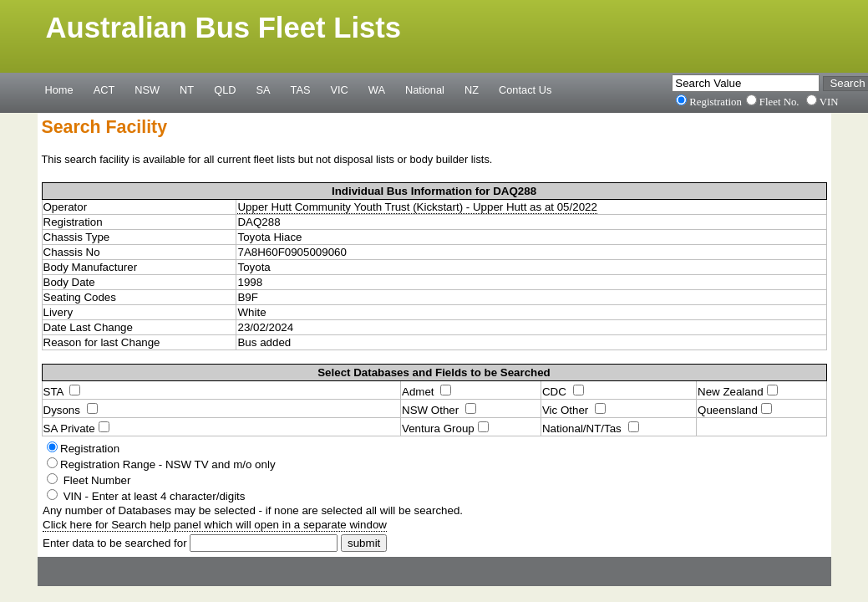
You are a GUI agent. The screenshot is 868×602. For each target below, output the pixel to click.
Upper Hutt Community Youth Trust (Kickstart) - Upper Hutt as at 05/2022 (417, 207)
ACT (104, 89)
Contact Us (525, 89)
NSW (147, 89)
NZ (472, 89)
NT (187, 89)
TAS (301, 89)
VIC (340, 89)
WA (377, 89)
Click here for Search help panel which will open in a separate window (215, 525)
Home (59, 89)
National (425, 89)
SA (263, 89)
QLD (225, 89)
